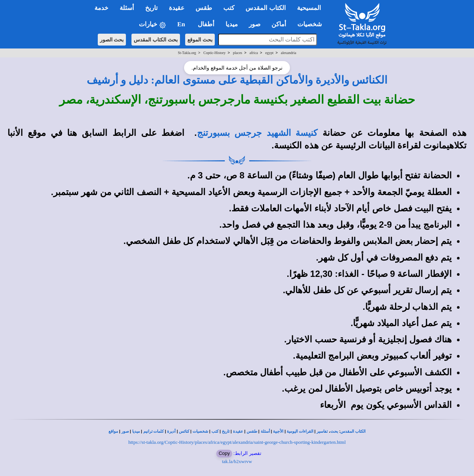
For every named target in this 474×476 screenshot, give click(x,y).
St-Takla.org (187, 53)
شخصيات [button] (312, 24)
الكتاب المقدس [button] (266, 8)
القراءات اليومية (300, 431)
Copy (224, 453)
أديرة (171, 431)
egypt (269, 53)
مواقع (113, 431)
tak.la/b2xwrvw (237, 461)
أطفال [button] (206, 24)
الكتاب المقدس (353, 431)
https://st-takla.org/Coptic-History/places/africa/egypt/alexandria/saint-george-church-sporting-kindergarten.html (237, 442)
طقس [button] (204, 8)
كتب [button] (229, 8)
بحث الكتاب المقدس (156, 40)
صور (125, 431)
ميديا (136, 431)
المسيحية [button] (309, 8)
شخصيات (200, 431)
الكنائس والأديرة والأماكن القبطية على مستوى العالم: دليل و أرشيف (237, 80)
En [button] (182, 24)
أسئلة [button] (127, 8)
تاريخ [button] (151, 8)
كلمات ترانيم (154, 431)
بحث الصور (112, 40)
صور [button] (255, 24)
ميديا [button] (232, 24)
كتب (215, 431)
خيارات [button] (153, 25)
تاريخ (226, 431)
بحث (334, 431)
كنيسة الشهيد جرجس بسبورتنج (257, 133)
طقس (252, 431)
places (238, 53)
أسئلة (265, 431)
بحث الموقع (200, 40)
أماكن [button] (279, 24)
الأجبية (278, 431)
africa (254, 53)
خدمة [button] (101, 8)
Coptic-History (214, 53)
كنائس (184, 431)
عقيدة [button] (177, 8)
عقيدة (238, 431)
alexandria (288, 53)
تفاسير (322, 431)
